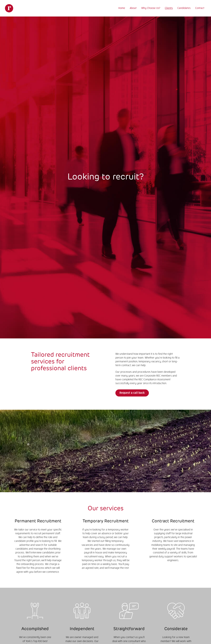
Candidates (184, 8)
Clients (169, 8)
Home (122, 8)
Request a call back (132, 393)
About (133, 8)
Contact (200, 8)
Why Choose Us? (151, 8)
